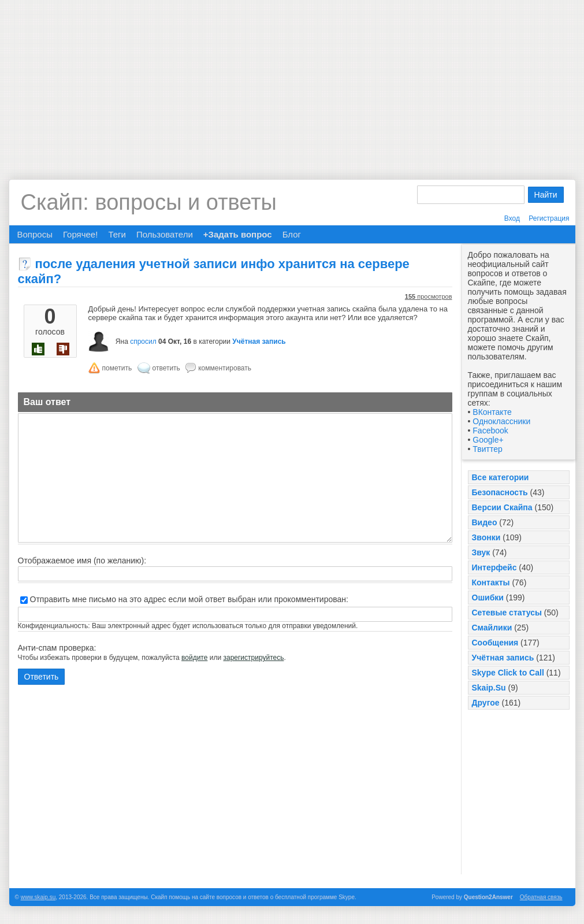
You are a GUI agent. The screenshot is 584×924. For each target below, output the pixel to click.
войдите (194, 658)
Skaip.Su (489, 688)
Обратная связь (541, 897)
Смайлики (492, 628)
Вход (512, 218)
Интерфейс (494, 567)
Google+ (488, 440)
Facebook (490, 431)
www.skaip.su (38, 897)
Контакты (491, 582)
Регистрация (549, 218)
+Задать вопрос (238, 234)
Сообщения (495, 643)
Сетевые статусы (507, 613)
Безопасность (500, 492)
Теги (117, 234)
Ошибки (488, 598)
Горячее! (80, 234)
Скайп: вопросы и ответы (149, 202)
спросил (143, 342)
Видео (485, 522)
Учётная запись (503, 658)
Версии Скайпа (502, 507)
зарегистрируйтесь (253, 658)
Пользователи (165, 234)
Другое (486, 703)
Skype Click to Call (508, 673)
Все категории (501, 477)
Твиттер (487, 449)
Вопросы (35, 234)
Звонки (486, 537)
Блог (292, 234)
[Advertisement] (292, 81)
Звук (481, 552)
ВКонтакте (492, 412)
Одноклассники (501, 421)
